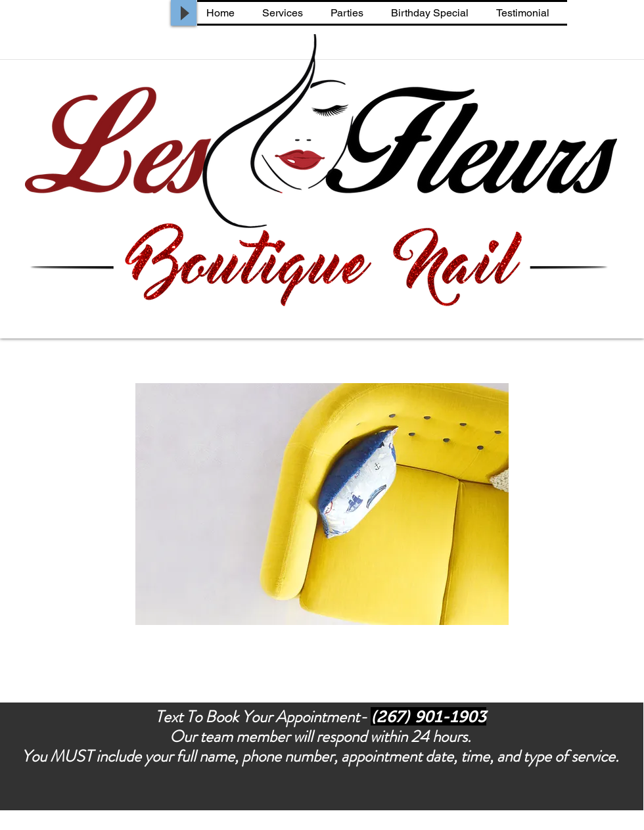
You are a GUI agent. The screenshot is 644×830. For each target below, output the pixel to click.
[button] (322, 504)
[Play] (184, 13)
